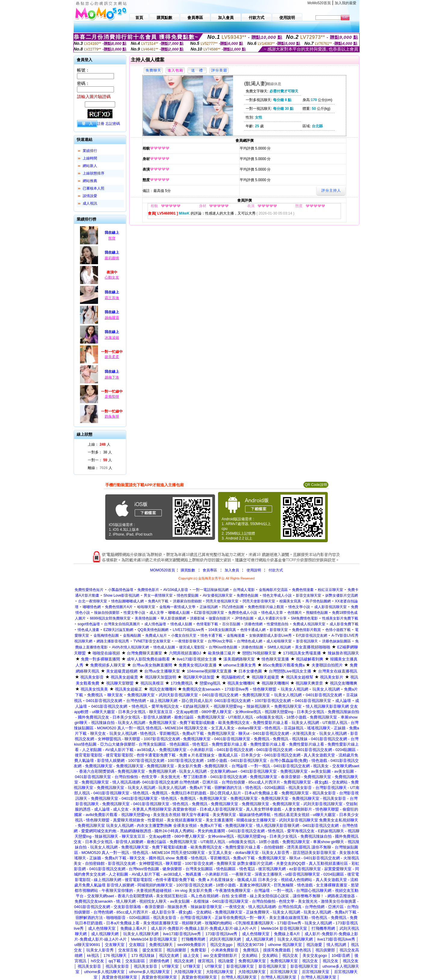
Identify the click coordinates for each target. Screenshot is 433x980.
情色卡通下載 (211, 635)
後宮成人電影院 (192, 647)
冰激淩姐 (112, 338)
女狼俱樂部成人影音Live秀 (270, 635)
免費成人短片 (156, 635)
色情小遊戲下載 (338, 630)
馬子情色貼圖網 (318, 601)
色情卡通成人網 (253, 630)
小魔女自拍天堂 (184, 635)
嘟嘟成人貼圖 (179, 613)
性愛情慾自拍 (278, 624)
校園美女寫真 (290, 601)
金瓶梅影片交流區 (273, 590)
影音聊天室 (279, 630)
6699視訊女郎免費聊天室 (110, 618)
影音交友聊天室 (309, 595)
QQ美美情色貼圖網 (153, 630)
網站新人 (90, 166)
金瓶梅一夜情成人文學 (177, 607)
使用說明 (254, 570)
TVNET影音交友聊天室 (152, 641)
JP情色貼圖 (244, 618)
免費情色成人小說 (243, 613)
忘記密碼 (113, 124)
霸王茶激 (112, 298)
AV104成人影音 (176, 590)
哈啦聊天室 (146, 607)
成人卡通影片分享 (272, 618)
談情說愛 (90, 196)
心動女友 (112, 277)
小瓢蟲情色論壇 (121, 590)
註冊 (101, 124)
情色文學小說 (299, 607)
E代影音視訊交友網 (312, 635)
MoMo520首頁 (319, 3)
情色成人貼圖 (181, 624)
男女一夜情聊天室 (158, 595)
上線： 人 (99, 444)
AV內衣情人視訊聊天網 (130, 647)
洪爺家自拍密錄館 (187, 601)
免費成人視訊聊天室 (309, 624)
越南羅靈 (112, 318)
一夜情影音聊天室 (189, 641)
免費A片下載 (158, 601)
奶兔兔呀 (112, 416)
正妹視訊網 (209, 607)
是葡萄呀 (112, 397)
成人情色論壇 (155, 624)
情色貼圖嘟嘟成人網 (127, 601)
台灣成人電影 (244, 590)
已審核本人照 (94, 188)
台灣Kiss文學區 (220, 641)
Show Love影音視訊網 (121, 595)
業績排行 (90, 151)
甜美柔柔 (112, 357)
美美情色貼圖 (146, 618)
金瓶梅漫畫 (236, 635)
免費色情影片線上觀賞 (266, 607)
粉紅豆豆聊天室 (330, 590)
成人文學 (157, 613)
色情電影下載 (207, 624)
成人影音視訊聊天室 (330, 607)
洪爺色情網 (253, 624)
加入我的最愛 (345, 3)
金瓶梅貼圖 (132, 635)
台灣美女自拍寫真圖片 (122, 624)
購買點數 (187, 570)
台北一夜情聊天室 (93, 601)
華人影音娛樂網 (173, 618)
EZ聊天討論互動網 (118, 630)
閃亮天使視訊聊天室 (222, 601)
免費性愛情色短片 (89, 590)
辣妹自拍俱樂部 (107, 613)
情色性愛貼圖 (188, 595)
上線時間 (90, 158)
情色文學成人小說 (277, 595)
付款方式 (276, 570)
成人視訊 (90, 203)
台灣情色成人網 (250, 641)
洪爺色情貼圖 (252, 647)
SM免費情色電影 (304, 618)
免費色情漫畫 (303, 590)
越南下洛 (112, 377)
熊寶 (112, 238)
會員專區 (210, 570)
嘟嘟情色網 (92, 607)
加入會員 (232, 570)
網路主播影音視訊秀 (113, 641)
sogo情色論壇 (89, 624)
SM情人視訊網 (279, 647)
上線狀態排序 (94, 173)
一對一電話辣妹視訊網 (210, 590)
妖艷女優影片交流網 (342, 595)
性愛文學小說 (134, 613)
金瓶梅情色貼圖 (106, 635)
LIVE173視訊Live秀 (189, 630)
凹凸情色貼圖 (233, 607)
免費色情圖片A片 (119, 607)
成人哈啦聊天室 (279, 641)
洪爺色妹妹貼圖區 (336, 641)
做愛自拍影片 (220, 618)
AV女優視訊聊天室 (218, 595)
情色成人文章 (272, 613)
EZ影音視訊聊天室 (209, 613)
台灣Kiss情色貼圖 (223, 647)
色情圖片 (295, 613)
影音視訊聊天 (307, 641)
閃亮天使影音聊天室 (259, 601)
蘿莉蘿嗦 (112, 258)
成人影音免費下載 (344, 624)
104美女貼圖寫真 (222, 630)
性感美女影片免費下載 (340, 618)
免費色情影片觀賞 (306, 630)
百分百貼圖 (231, 624)
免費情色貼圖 (247, 595)
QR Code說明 (316, 485)
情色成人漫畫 (88, 630)
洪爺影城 (197, 618)
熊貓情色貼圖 (317, 613)
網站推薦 (90, 181)
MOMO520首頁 (163, 570)
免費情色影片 (148, 590)
